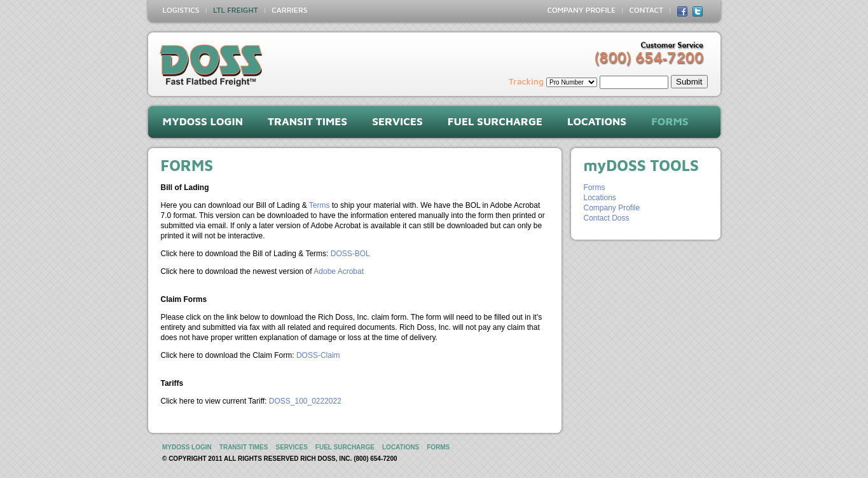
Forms (595, 188)
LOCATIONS (597, 121)
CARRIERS (289, 10)
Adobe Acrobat (339, 271)
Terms (320, 205)
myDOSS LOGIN (203, 121)
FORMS (670, 121)
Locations (600, 198)
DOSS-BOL (350, 254)
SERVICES (397, 121)
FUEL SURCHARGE (495, 121)
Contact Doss (607, 218)
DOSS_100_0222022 (305, 401)
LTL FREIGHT (236, 10)
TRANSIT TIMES (307, 121)
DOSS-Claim (318, 355)
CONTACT (646, 10)
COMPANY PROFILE (581, 10)
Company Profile (612, 208)
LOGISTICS (181, 10)
